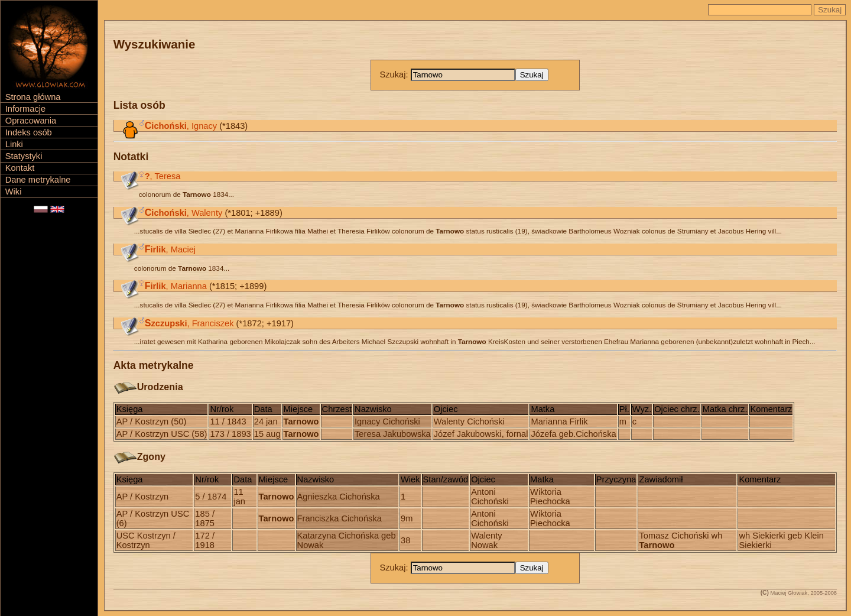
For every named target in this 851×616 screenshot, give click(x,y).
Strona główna (33, 97)
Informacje (25, 109)
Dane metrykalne (38, 180)
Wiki (14, 192)
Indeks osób (29, 132)
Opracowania (31, 121)
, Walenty (184, 213)
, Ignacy (181, 126)
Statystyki (24, 156)
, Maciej (170, 249)
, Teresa (163, 176)
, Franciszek (189, 323)
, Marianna (176, 286)
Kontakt (20, 168)
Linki (14, 144)
